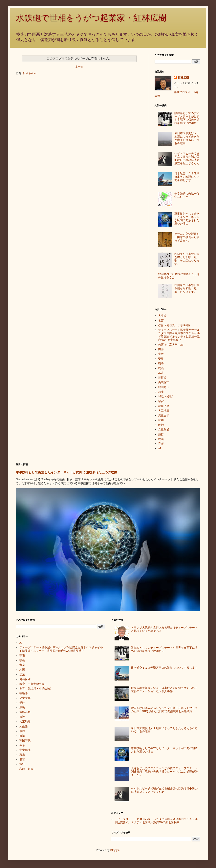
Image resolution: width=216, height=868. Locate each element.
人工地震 (164, 411)
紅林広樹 (183, 78)
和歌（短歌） (166, 397)
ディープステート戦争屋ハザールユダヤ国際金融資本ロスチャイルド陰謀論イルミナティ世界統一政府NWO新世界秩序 (179, 335)
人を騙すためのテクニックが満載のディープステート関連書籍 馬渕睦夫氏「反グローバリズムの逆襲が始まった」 (164, 772)
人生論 (162, 316)
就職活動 (164, 406)
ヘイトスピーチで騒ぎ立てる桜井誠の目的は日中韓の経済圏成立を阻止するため (187, 158)
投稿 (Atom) (30, 73)
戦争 (161, 364)
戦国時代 (164, 387)
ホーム (79, 67)
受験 (161, 359)
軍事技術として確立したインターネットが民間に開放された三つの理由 (187, 219)
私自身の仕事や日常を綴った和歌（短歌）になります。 (187, 289)
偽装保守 (164, 382)
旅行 (161, 434)
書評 (161, 349)
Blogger (115, 850)
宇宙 (161, 401)
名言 (161, 321)
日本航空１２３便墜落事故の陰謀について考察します (187, 177)
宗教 (161, 354)
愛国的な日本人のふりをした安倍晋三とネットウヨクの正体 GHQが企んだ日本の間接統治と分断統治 (164, 710)
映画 (161, 368)
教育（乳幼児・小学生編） (175, 325)
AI (160, 448)
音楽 (161, 444)
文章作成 (164, 430)
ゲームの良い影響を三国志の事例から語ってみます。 (187, 237)
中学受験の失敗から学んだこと (187, 195)
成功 (161, 420)
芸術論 (162, 378)
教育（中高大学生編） (172, 345)
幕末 (161, 373)
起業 (161, 392)
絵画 (161, 439)
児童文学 (164, 416)
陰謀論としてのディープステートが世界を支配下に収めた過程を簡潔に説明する (187, 118)
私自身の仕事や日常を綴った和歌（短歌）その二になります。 (187, 259)
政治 (161, 425)
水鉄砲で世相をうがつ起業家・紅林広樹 (91, 18)
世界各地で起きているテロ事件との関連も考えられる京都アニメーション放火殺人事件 (164, 690)
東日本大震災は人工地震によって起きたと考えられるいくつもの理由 (187, 138)
